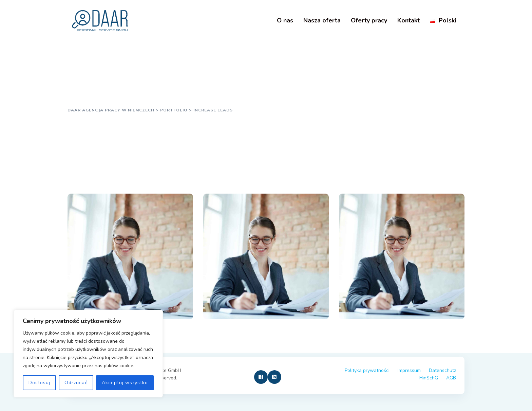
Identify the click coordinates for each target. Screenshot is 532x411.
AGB (451, 378)
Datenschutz (442, 370)
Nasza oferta (322, 20)
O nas (285, 20)
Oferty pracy (369, 20)
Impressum (409, 370)
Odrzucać (76, 383)
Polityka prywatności (367, 370)
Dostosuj (39, 383)
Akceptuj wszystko (125, 383)
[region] (88, 354)
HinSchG (429, 378)
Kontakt (408, 20)
